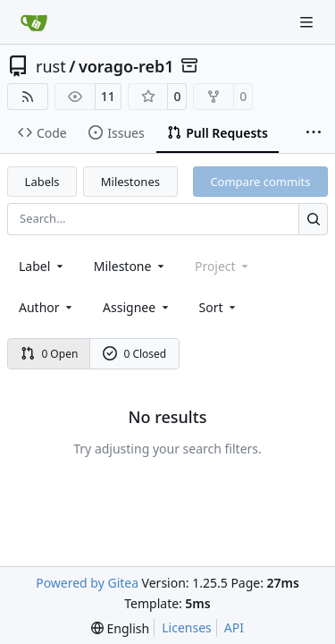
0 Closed (135, 354)
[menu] (219, 307)
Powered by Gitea (87, 583)
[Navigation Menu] (308, 22)
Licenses (187, 627)
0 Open (50, 354)
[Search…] (313, 219)
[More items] (314, 133)
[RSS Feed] (28, 97)
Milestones (130, 182)
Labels (42, 182)
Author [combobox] (47, 307)
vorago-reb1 (126, 66)
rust (51, 66)
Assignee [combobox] (137, 307)
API (234, 627)
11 (108, 96)
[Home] (34, 22)
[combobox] (42, 266)
